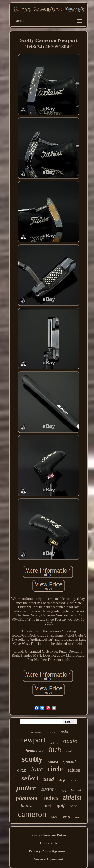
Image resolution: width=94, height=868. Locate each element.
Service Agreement (49, 859)
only (73, 780)
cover (54, 817)
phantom (27, 798)
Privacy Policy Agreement (49, 851)
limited (76, 790)
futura (27, 806)
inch (55, 749)
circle (55, 769)
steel (77, 817)
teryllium (36, 732)
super (66, 817)
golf (61, 805)
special (69, 761)
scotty (32, 759)
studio (70, 741)
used (49, 779)
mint (69, 751)
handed (53, 762)
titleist (72, 797)
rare (73, 806)
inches (50, 798)
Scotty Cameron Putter (49, 835)
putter (26, 788)
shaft (62, 780)
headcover (35, 751)
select (30, 778)
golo (64, 732)
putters (54, 743)
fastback (45, 806)
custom (48, 789)
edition (74, 770)
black (52, 732)
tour (37, 769)
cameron (32, 814)
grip (22, 771)
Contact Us (49, 843)
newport (33, 740)
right (63, 791)
